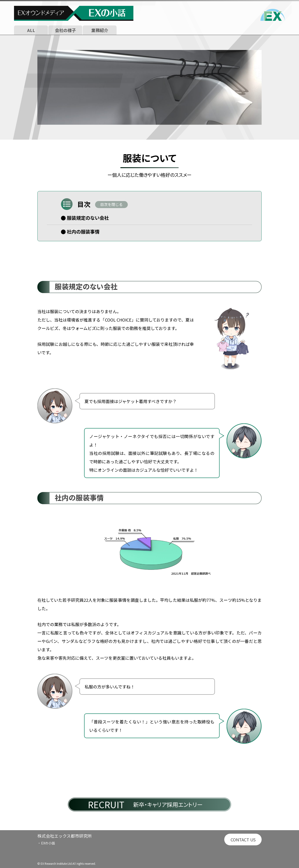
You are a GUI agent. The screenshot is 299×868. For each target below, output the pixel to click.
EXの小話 (48, 843)
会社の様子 (65, 30)
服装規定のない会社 (88, 218)
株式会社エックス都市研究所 (65, 836)
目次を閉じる (111, 204)
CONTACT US (243, 840)
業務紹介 (100, 30)
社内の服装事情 (83, 232)
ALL (31, 30)
